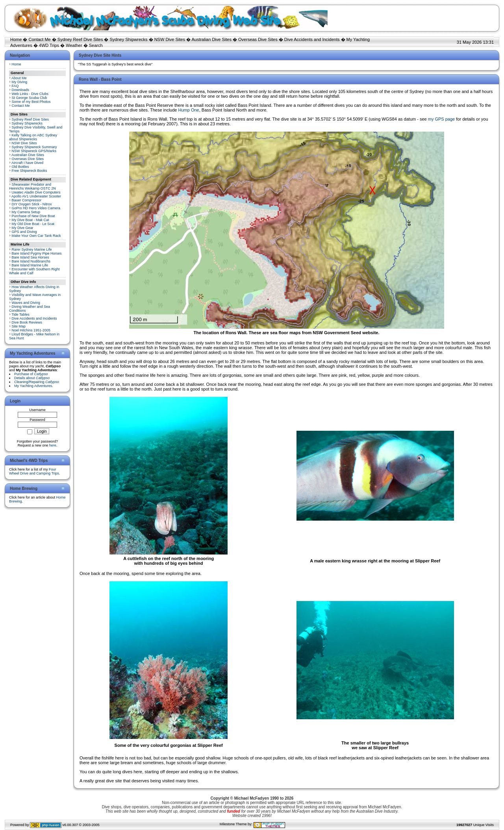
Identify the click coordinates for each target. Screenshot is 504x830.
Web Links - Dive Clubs (30, 94)
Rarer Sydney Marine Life (32, 249)
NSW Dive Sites (170, 39)
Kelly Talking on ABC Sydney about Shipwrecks (33, 137)
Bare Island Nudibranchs (31, 261)
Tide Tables (20, 315)
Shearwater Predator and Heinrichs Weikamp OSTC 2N (32, 186)
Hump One (189, 110)
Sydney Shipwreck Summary (34, 147)
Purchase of (31, 374)
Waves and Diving (26, 303)
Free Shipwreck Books (30, 171)
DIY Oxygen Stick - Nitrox (32, 204)
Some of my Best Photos (31, 102)
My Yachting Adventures (33, 386)
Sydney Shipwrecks (129, 39)
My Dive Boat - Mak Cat (31, 220)
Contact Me (39, 39)
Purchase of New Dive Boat (33, 216)
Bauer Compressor (27, 200)
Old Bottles (20, 167)
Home (16, 39)
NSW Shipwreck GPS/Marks (34, 151)
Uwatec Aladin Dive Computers (36, 192)
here (53, 445)
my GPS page (441, 119)
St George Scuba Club (30, 98)
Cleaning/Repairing (37, 382)
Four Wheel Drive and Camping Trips (34, 471)
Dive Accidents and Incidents (312, 39)
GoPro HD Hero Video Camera (36, 208)
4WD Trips (49, 45)
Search (96, 45)
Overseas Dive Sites (258, 39)
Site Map (19, 326)
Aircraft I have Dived (27, 163)
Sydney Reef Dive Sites (80, 39)
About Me (19, 78)
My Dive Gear (23, 228)
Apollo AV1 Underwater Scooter (36, 196)
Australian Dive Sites (211, 39)
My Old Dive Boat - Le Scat (33, 224)
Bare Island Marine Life (30, 265)
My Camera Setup (26, 212)
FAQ (15, 86)
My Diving (20, 82)
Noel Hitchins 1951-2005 (31, 330)
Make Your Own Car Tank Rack (36, 236)
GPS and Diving (24, 232)
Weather (74, 45)
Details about (32, 378)
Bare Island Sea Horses (31, 257)
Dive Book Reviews (27, 322)
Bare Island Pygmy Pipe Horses (37, 253)
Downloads (21, 90)
